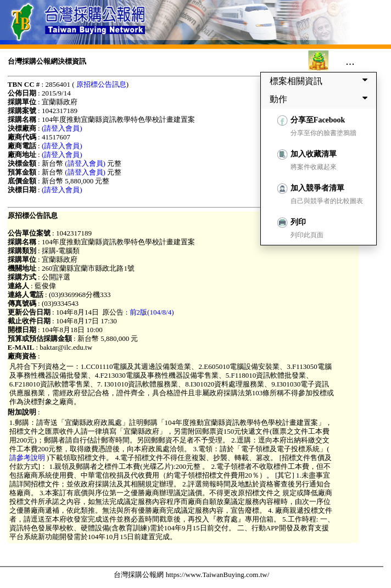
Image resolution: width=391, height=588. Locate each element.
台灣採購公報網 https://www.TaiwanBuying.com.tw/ (191, 575)
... (350, 61)
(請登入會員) (62, 128)
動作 (321, 99)
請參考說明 (28, 458)
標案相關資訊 (321, 81)
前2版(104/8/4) (152, 312)
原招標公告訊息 (101, 84)
